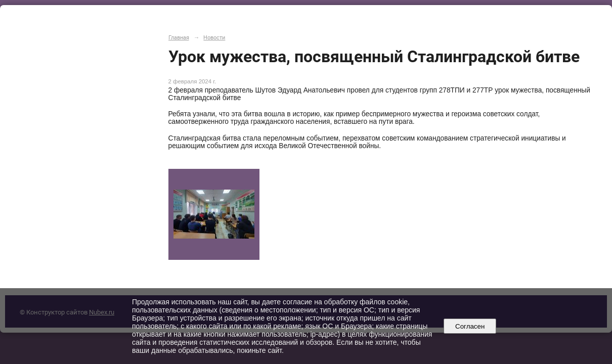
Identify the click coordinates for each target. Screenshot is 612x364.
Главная (179, 37)
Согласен (470, 326)
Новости (214, 37)
